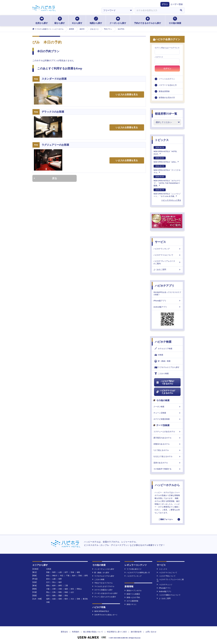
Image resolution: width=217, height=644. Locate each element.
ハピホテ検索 (163, 342)
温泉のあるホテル (167, 463)
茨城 (80, 576)
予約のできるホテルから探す (148, 20)
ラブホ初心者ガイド (133, 569)
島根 (66, 592)
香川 (48, 596)
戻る (45, 178)
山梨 (54, 579)
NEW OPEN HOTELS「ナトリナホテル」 (167, 169)
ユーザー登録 (176, 4)
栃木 (74, 576)
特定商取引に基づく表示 (117, 632)
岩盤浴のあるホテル (167, 444)
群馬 (86, 576)
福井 (60, 582)
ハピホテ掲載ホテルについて (169, 595)
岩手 (66, 572)
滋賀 (66, 589)
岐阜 (54, 586)
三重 (66, 586)
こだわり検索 (162, 374)
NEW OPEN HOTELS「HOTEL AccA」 (165, 151)
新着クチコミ (131, 604)
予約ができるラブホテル (102, 583)
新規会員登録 (164, 91)
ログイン (167, 69)
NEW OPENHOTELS (101, 611)
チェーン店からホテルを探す (104, 597)
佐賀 (54, 599)
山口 (72, 592)
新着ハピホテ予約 (132, 597)
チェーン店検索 (167, 413)
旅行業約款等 (136, 632)
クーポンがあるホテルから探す (105, 593)
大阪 (48, 589)
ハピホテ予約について (166, 576)
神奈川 (55, 576)
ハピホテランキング (167, 249)
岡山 (48, 592)
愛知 (48, 586)
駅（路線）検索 (163, 361)
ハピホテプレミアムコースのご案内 (167, 262)
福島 (78, 572)
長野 (60, 579)
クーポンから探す (118, 20)
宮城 (72, 572)
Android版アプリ (167, 307)
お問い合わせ (151, 632)
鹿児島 (85, 599)
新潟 (48, 579)
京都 (60, 589)
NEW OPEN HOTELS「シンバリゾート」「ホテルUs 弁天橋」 (167, 193)
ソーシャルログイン (167, 79)
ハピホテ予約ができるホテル (165, 382)
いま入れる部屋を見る (127, 95)
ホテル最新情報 (131, 601)
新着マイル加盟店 (132, 594)
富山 (54, 582)
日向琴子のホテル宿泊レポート (105, 615)
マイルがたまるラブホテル (103, 586)
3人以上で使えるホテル (167, 456)
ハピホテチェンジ (164, 585)
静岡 (60, 586)
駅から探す (60, 20)
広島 (54, 592)
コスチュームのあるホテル (167, 432)
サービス (160, 242)
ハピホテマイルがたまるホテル (166, 392)
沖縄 (48, 602)
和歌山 (79, 589)
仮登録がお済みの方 (167, 98)
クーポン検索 (167, 407)
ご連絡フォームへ (166, 519)
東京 (48, 576)
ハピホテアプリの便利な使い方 (137, 573)
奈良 (72, 589)
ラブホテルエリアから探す (167, 367)
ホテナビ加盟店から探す (102, 590)
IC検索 (159, 355)
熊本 (66, 599)
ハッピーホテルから (167, 485)
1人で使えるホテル (167, 450)
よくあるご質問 (167, 270)
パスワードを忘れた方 (168, 85)
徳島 (54, 596)
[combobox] (156, 10)
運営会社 (64, 632)
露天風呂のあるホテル (167, 438)
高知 (66, 596)
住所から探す (42, 20)
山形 (60, 572)
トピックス (162, 140)
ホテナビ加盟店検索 (167, 419)
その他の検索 (175, 20)
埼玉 (62, 576)
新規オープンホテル (133, 591)
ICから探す (77, 20)
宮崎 (78, 599)
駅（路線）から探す (101, 573)
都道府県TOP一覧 (166, 114)
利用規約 (76, 632)
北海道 (49, 569)
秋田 (54, 572)
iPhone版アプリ (167, 301)
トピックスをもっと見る (171, 200)
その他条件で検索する (167, 469)
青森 (48, 572)
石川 (48, 582)
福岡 (48, 599)
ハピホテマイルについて (167, 255)
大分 (72, 599)
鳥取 (60, 592)
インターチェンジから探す (103, 569)
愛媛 (60, 596)
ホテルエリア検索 (163, 349)
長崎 (60, 599)
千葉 (68, 576)
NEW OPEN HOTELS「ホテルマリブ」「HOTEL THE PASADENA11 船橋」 (167, 181)
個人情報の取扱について (93, 632)
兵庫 (54, 589)
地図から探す (96, 20)
